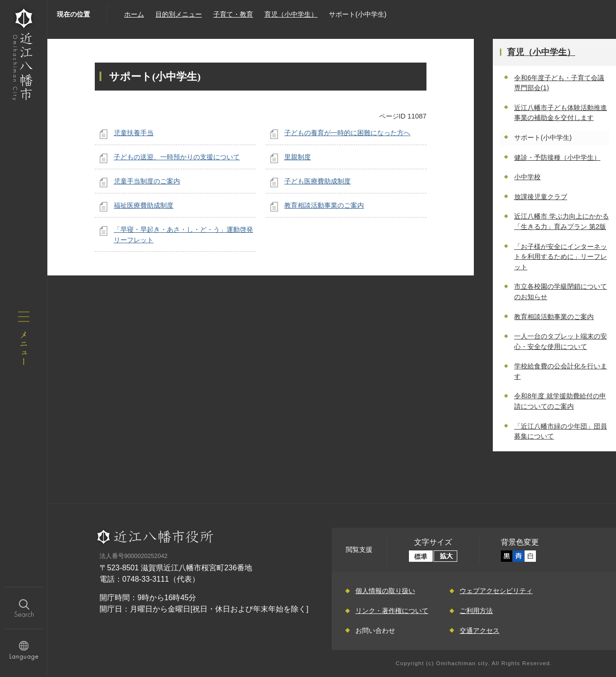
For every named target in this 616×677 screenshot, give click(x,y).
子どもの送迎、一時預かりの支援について (177, 157)
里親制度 (298, 157)
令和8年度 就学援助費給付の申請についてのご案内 (560, 401)
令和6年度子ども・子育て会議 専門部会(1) (559, 83)
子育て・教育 (233, 14)
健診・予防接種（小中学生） (557, 157)
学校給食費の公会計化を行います (561, 371)
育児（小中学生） (291, 14)
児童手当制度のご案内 (147, 181)
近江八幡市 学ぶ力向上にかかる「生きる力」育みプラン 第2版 (562, 221)
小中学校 (527, 177)
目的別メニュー (179, 14)
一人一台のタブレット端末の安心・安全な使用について (561, 341)
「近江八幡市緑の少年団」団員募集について (561, 431)
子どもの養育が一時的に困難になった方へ (347, 133)
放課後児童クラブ (541, 197)
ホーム (134, 14)
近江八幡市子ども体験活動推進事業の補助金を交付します (561, 113)
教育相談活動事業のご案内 (324, 205)
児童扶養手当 (134, 133)
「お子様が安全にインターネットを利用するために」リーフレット (561, 257)
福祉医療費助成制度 (144, 205)
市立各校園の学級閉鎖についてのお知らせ (561, 292)
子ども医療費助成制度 (317, 181)
